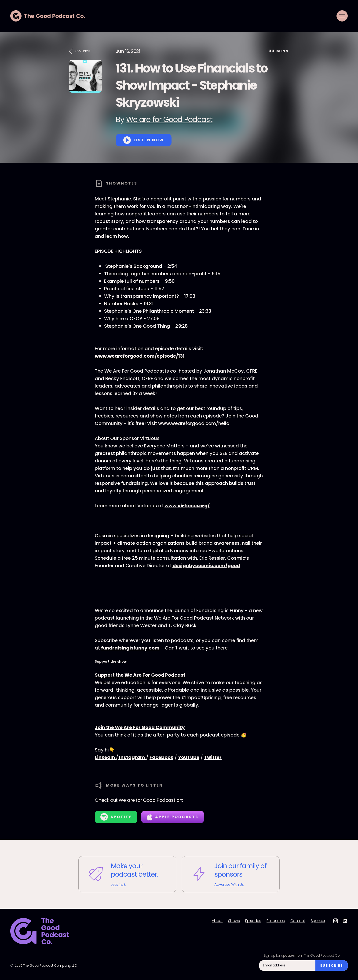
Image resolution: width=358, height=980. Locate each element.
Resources (276, 921)
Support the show (111, 661)
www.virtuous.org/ (187, 506)
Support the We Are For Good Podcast (140, 675)
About (217, 921)
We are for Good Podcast (169, 119)
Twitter (213, 757)
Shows (234, 921)
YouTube (189, 757)
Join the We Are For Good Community (140, 727)
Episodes (253, 921)
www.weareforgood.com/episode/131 (140, 356)
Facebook (161, 757)
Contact (298, 921)
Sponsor (318, 921)
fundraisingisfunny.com (130, 648)
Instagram (132, 757)
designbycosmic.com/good (206, 566)
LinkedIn (105, 757)
